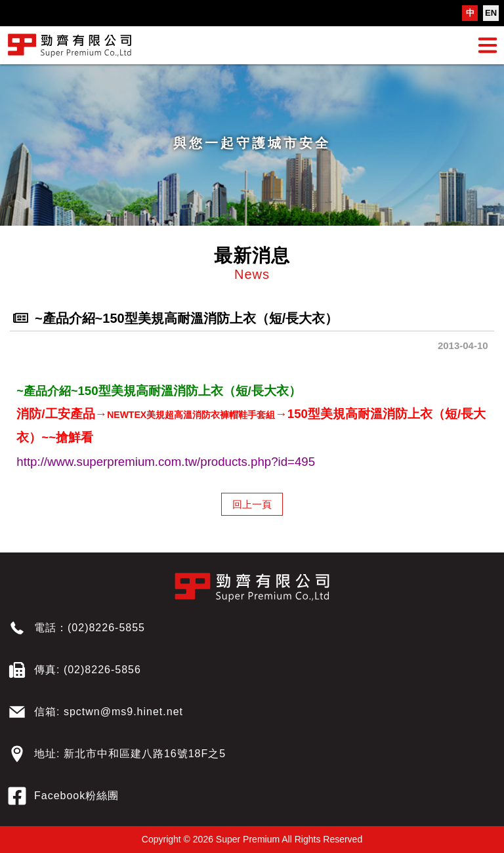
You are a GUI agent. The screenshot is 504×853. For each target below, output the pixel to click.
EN (491, 13)
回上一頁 (252, 504)
